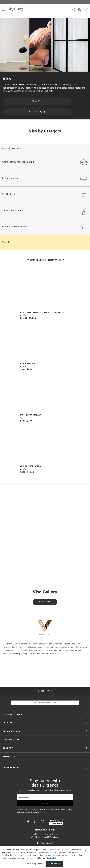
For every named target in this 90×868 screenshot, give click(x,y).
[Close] (86, 850)
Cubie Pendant (28, 364)
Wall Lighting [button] (45, 194)
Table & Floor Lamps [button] (45, 211)
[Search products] (74, 10)
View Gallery (45, 602)
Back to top (45, 691)
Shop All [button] (6, 242)
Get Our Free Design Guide (45, 703)
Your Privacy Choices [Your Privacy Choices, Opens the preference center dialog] (34, 864)
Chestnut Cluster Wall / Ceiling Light (42, 312)
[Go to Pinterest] (35, 822)
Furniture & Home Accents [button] (45, 227)
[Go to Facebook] (29, 822)
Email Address (25, 797)
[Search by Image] (79, 10)
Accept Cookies (54, 864)
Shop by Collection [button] (12, 149)
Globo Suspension (31, 466)
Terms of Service (27, 812)
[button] (3, 9)
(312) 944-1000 (45, 843)
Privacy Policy (66, 810)
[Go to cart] (86, 9)
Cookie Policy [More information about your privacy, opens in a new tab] (53, 858)
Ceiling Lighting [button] (45, 178)
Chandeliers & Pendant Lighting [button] (45, 162)
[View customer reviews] (56, 822)
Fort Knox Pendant (31, 415)
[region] (45, 857)
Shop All (37, 101)
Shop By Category (37, 111)
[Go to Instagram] (43, 822)
